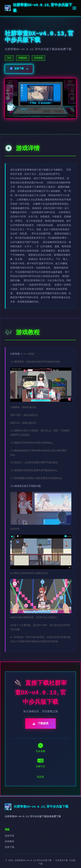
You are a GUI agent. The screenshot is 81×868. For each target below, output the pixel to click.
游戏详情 (9, 836)
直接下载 (9, 847)
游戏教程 (9, 842)
